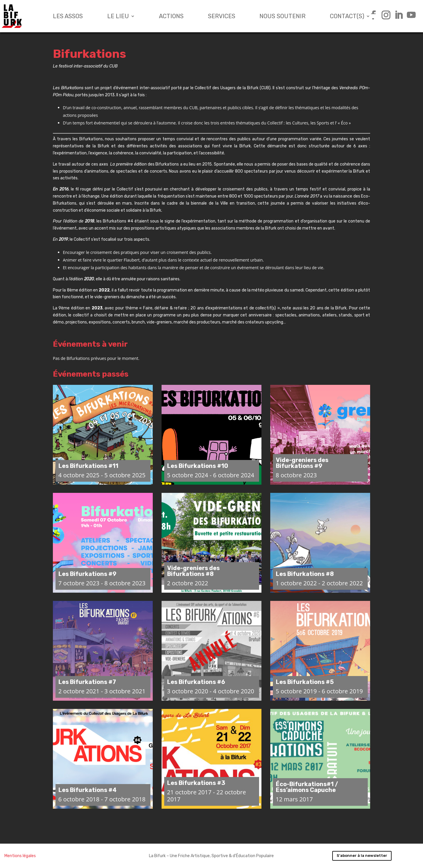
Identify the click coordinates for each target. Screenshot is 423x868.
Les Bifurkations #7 (87, 682)
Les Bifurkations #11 (88, 466)
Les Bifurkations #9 (87, 574)
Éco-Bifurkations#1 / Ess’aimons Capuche (307, 787)
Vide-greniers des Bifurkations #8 (193, 571)
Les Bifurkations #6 (196, 682)
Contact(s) (347, 16)
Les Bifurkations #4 (88, 790)
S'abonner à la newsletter (362, 856)
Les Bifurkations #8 (305, 574)
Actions (171, 16)
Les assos (68, 16)
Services (222, 16)
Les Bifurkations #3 (196, 783)
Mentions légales (20, 856)
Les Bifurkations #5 (305, 682)
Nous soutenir (282, 16)
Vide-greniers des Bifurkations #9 (302, 463)
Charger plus (211, 830)
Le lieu (118, 16)
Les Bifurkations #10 (198, 466)
